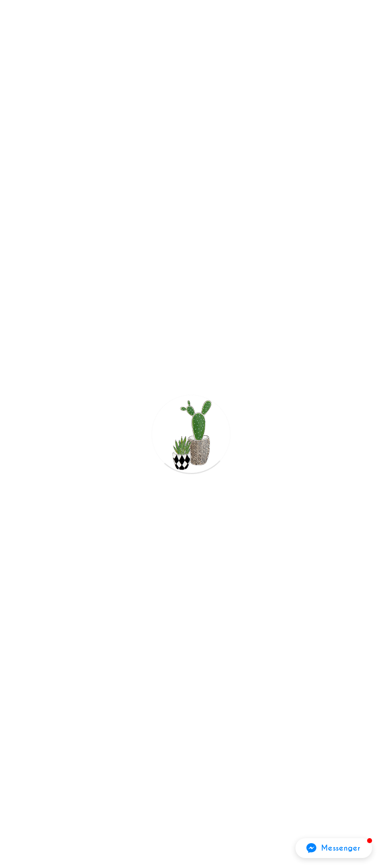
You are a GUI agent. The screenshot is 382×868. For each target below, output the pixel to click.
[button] (334, 848)
